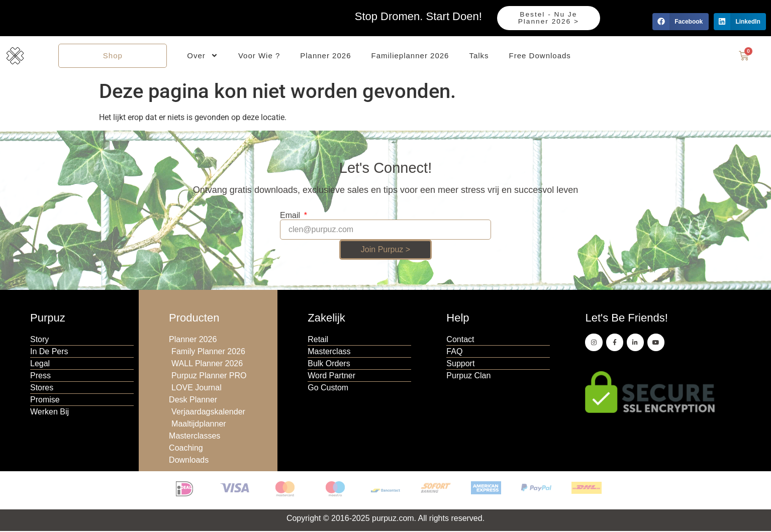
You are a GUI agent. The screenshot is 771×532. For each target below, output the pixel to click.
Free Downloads (540, 56)
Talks (479, 56)
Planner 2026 (325, 56)
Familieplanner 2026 (410, 56)
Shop (113, 56)
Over (203, 57)
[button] (680, 22)
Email (291, 217)
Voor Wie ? (259, 56)
